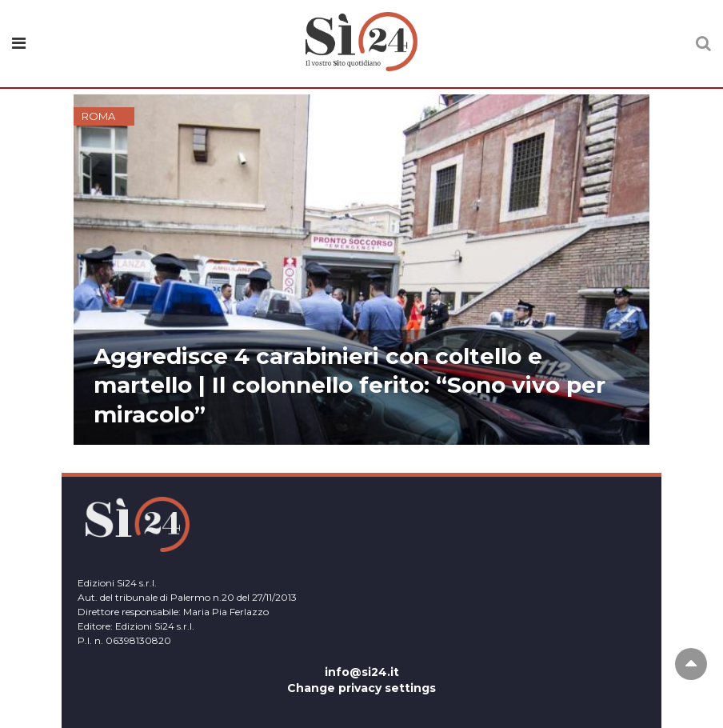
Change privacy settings (361, 688)
